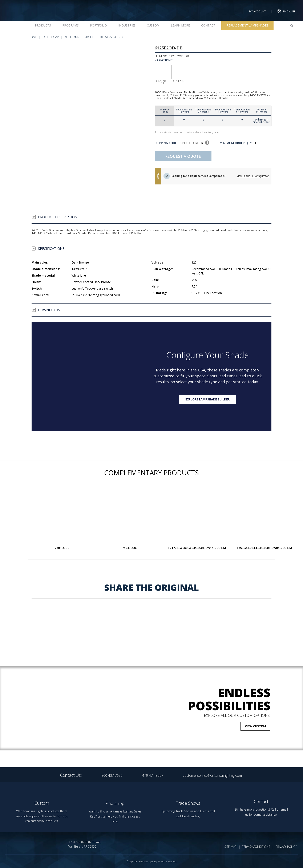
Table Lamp (50, 37)
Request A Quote (183, 156)
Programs (70, 25)
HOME (33, 37)
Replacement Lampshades (247, 25)
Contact (208, 25)
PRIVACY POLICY (286, 847)
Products (43, 25)
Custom (153, 25)
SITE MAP (230, 847)
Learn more (180, 25)
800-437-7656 (112, 775)
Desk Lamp (72, 37)
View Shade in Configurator (253, 176)
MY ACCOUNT (257, 11)
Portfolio (98, 25)
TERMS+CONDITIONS (256, 847)
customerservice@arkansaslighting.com (212, 775)
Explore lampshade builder (208, 399)
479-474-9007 (153, 775)
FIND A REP (287, 11)
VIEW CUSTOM (255, 726)
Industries (127, 25)
